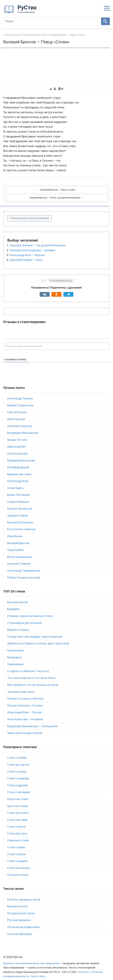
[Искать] (105, 21)
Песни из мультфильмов (23, 923)
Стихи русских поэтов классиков (29, 214)
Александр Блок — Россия (24, 708)
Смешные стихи (18, 836)
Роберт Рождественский (23, 573)
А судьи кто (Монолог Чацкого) (28, 667)
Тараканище (15, 660)
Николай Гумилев (19, 560)
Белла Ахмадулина (20, 553)
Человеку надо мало (21, 688)
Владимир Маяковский (23, 429)
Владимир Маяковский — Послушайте (32, 722)
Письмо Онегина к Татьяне (25, 701)
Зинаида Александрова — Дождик (33, 246)
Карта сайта (38, 972)
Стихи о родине (17, 857)
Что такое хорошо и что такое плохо (31, 674)
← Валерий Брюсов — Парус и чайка (31, 192)
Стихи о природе (18, 774)
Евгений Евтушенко (20, 518)
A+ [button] (61, 89)
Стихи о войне (16, 850)
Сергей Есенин (17, 408)
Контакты (84, 968)
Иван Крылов (16, 415)
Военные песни (17, 902)
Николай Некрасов (20, 422)
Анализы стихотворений (18, 959)
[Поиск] (52, 21)
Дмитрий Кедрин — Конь (26, 256)
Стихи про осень (18, 809)
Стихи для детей (18, 760)
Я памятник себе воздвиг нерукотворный (35, 633)
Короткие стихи (18, 795)
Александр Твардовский (23, 566)
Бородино (14, 605)
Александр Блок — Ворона (27, 251)
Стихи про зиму (17, 816)
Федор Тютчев (17, 436)
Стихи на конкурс (19, 864)
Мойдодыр (14, 653)
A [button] (51, 89)
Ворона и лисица (18, 626)
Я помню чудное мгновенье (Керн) (30, 612)
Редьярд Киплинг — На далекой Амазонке (38, 241)
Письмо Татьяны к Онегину (25, 694)
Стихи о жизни (17, 767)
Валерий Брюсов (62, 277)
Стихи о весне (16, 822)
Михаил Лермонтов (20, 401)
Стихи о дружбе (18, 781)
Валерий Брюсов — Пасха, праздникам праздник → (82, 192)
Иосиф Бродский (18, 463)
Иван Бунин (15, 532)
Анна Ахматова (17, 449)
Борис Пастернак (19, 491)
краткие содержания (47, 959)
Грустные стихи (17, 802)
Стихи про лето (17, 829)
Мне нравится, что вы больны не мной (33, 681)
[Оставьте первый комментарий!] (56, 342)
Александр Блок (18, 477)
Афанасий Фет (17, 442)
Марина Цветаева (19, 470)
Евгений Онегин (18, 598)
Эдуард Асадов (17, 511)
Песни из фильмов (19, 930)
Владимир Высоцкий (21, 456)
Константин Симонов (21, 525)
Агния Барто (15, 484)
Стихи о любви (17, 754)
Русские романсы (19, 916)
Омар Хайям (15, 546)
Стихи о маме (16, 843)
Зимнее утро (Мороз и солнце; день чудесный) (38, 639)
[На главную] (21, 13)
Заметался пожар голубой (25, 729)
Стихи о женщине (19, 788)
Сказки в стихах (18, 871)
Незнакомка (15, 646)
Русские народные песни (24, 895)
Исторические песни (21, 909)
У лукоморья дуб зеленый (24, 619)
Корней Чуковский (19, 505)
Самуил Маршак (18, 498)
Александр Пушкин (20, 394)
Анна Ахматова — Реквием (25, 715)
